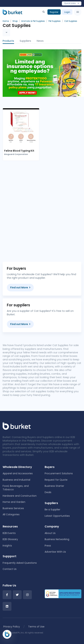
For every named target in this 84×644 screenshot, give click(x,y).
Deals (48, 492)
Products (8, 41)
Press (48, 546)
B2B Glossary (10, 539)
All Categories (11, 514)
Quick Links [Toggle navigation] (72, 3)
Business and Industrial (16, 480)
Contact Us (10, 569)
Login (67, 12)
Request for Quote (56, 480)
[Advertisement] (42, 208)
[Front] (17, 426)
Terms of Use (36, 627)
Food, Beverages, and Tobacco (16, 488)
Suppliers (25, 41)
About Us (50, 533)
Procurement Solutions (59, 473)
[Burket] (12, 12)
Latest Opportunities (57, 516)
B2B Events (9, 533)
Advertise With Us (55, 552)
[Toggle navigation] (78, 12)
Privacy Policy (12, 627)
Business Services (13, 508)
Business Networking (57, 539)
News (40, 41)
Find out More (20, 287)
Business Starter (54, 486)
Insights (7, 546)
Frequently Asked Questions (20, 563)
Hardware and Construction (20, 496)
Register (54, 12)
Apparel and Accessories (18, 473)
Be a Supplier (52, 509)
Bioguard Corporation (16, 154)
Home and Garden (14, 502)
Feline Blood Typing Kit (19, 151)
